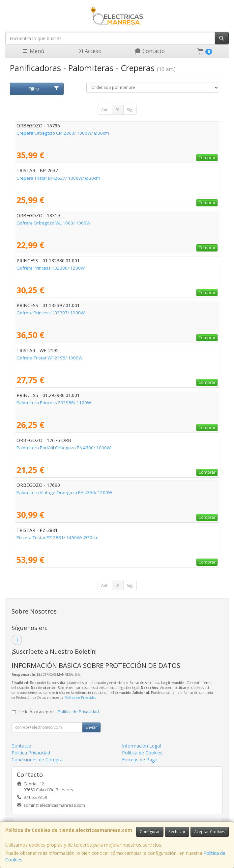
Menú (33, 51)
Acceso (89, 51)
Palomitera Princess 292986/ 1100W (54, 403)
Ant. (105, 110)
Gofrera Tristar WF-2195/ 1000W (49, 358)
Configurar (150, 832)
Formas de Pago (140, 760)
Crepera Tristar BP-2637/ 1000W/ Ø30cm (58, 178)
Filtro (44, 89)
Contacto (150, 51)
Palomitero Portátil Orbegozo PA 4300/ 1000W (64, 448)
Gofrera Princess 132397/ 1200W (51, 313)
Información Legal (141, 746)
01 (118, 110)
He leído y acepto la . (59, 712)
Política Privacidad (31, 753)
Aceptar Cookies (210, 832)
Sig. (130, 110)
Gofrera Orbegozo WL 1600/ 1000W (53, 223)
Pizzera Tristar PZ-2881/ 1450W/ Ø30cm (58, 538)
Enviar (91, 727)
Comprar (207, 158)
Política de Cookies (142, 753)
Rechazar (177, 832)
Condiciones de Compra (37, 760)
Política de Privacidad (81, 697)
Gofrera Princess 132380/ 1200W (51, 268)
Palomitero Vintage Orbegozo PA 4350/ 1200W (64, 492)
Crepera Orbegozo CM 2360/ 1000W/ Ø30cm (63, 133)
